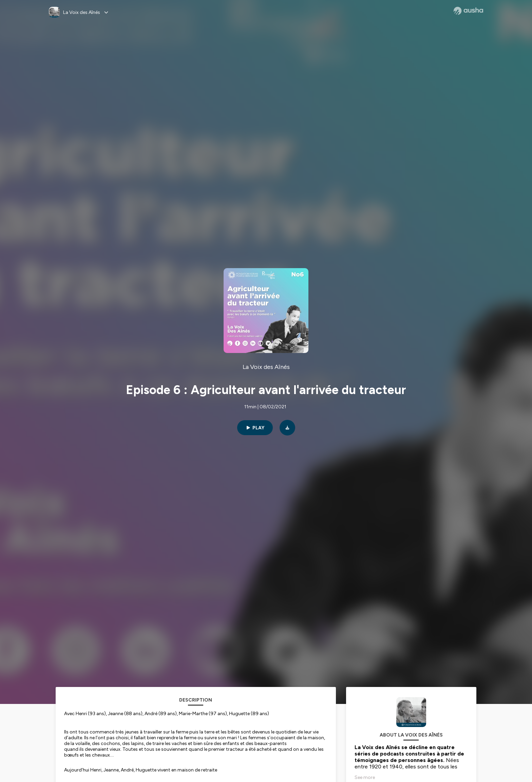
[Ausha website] (468, 11)
